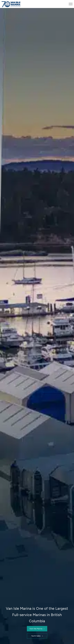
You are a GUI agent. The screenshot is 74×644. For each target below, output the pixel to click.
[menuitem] (70, 4)
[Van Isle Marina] (30, 4)
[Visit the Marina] (37, 629)
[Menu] (70, 4)
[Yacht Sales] (37, 636)
